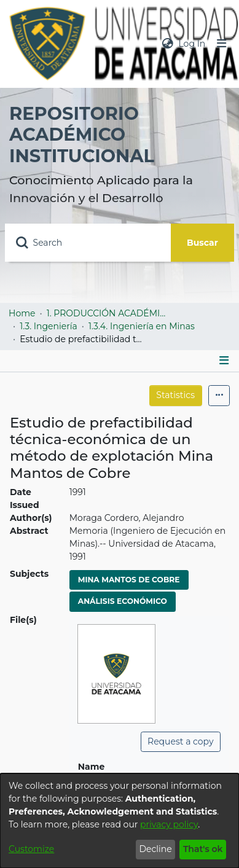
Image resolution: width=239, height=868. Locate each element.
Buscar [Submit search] (202, 243)
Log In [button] (192, 44)
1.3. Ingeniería (49, 326)
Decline (155, 849)
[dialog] (119, 821)
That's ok (203, 849)
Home (22, 313)
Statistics (175, 395)
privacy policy (169, 824)
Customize (31, 849)
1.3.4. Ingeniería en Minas (142, 326)
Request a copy (180, 741)
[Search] (88, 242)
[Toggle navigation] (222, 44)
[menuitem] (168, 44)
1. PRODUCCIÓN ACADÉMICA (108, 313)
